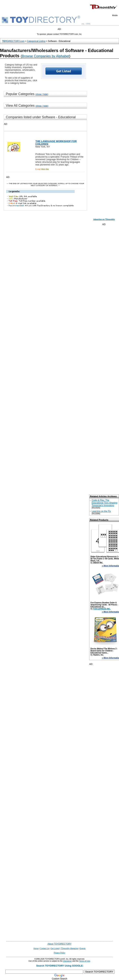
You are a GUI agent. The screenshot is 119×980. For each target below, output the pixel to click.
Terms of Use (84, 961)
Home (36, 948)
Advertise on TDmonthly (104, 219)
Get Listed (55, 948)
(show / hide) (42, 94)
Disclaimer (68, 961)
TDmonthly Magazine (69, 948)
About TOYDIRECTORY (59, 944)
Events (83, 948)
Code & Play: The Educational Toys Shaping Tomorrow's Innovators (104, 503)
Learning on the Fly (101, 511)
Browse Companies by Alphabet (46, 56)
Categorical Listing (36, 41)
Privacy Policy (59, 953)
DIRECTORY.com (13, 41)
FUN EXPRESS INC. (102, 609)
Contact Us (45, 948)
